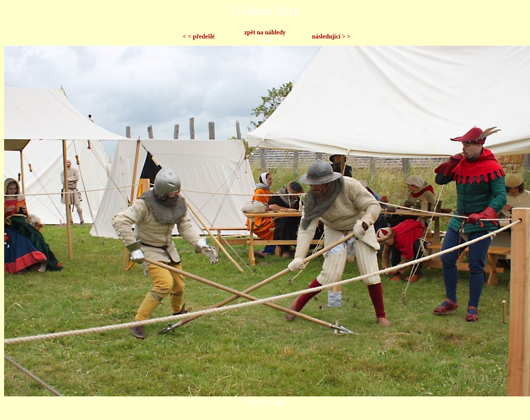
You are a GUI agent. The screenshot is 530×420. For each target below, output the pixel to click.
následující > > (331, 36)
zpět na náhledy (265, 32)
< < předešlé (199, 36)
